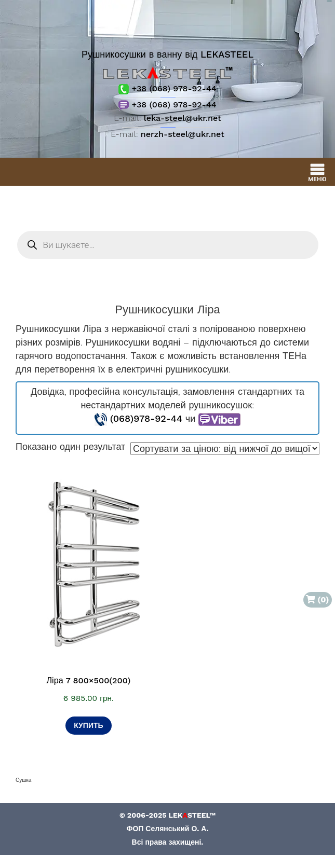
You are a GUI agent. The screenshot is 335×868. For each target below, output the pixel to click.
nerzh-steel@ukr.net (183, 134)
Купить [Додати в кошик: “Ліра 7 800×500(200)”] (88, 725)
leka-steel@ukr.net (183, 118)
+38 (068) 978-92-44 (167, 88)
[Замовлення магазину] (225, 449)
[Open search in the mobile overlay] (168, 245)
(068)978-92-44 (146, 418)
